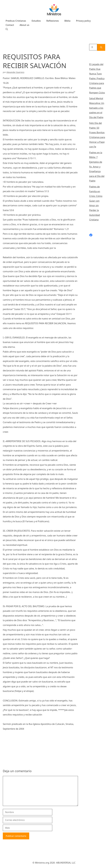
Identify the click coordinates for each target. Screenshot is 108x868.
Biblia (67, 21)
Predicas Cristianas (16, 21)
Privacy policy (83, 21)
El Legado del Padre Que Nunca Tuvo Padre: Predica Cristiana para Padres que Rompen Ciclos (97, 78)
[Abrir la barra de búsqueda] (7, 29)
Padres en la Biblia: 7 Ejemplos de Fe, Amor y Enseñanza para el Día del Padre (97, 167)
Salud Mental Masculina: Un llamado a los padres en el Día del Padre (97, 108)
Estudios (36, 21)
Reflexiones (53, 21)
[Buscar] (101, 47)
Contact (10, 25)
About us (25, 25)
